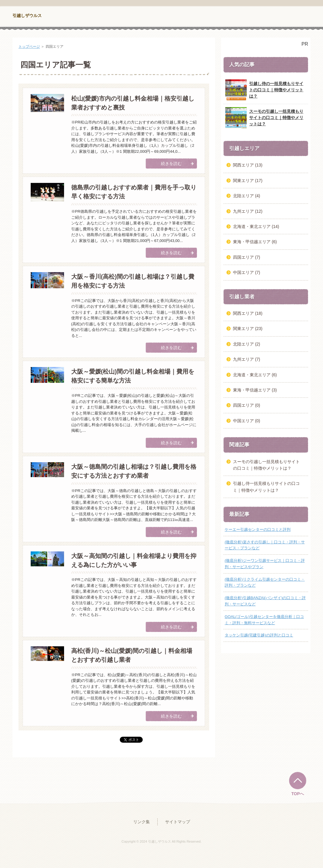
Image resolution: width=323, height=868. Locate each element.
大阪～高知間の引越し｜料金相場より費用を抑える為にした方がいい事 (134, 560)
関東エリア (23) (248, 329)
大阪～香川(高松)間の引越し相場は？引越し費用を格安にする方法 (133, 281)
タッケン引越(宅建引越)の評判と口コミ (259, 635)
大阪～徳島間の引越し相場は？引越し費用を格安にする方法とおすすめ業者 (134, 471)
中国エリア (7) (247, 272)
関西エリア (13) (248, 165)
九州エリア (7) (247, 359)
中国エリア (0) (247, 421)
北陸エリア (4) (247, 196)
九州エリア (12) (248, 211)
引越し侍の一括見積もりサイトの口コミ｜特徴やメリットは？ (264, 90)
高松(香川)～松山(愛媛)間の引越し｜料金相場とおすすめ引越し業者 (132, 655)
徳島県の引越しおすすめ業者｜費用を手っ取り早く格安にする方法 (134, 192)
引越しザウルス (27, 16)
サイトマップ (178, 822)
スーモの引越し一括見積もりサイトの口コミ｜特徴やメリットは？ (264, 118)
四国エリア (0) (247, 405)
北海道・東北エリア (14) (256, 226)
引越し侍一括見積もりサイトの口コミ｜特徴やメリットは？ (266, 487)
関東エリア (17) (248, 181)
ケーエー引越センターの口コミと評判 (258, 529)
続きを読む (171, 164)
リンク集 (142, 822)
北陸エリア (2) (247, 344)
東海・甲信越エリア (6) (255, 242)
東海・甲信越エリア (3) (255, 390)
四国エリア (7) (247, 257)
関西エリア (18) (248, 313)
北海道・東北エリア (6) (255, 375)
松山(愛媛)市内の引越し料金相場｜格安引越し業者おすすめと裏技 (133, 103)
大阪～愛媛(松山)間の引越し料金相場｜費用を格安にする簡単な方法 (133, 376)
